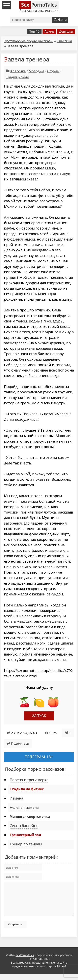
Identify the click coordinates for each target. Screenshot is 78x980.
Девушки (66, 31)
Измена (16, 798)
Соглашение (42, 965)
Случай (53, 71)
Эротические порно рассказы (29, 41)
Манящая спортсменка (30, 816)
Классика (64, 41)
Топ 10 (34, 31)
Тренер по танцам (26, 844)
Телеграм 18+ (39, 757)
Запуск (39, 716)
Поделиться (18, 744)
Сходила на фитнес (27, 789)
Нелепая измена (24, 807)
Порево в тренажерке (29, 780)
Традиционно (18, 77)
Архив (49, 31)
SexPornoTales (25, 961)
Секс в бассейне (24, 826)
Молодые (36, 71)
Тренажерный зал (25, 835)
